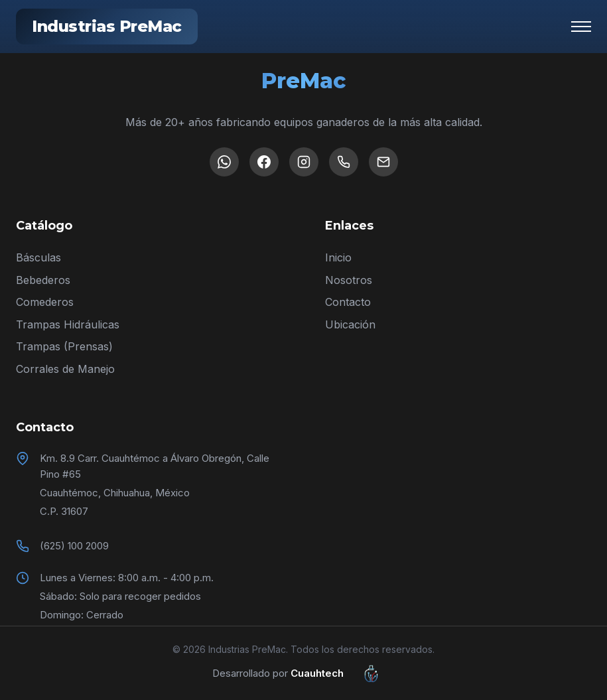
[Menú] (581, 27)
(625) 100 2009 (74, 546)
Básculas (38, 257)
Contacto (348, 302)
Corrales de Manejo (65, 369)
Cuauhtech (343, 673)
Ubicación (350, 324)
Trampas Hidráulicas (68, 324)
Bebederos (43, 280)
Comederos (45, 302)
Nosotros (349, 280)
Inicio (338, 257)
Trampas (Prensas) (64, 346)
